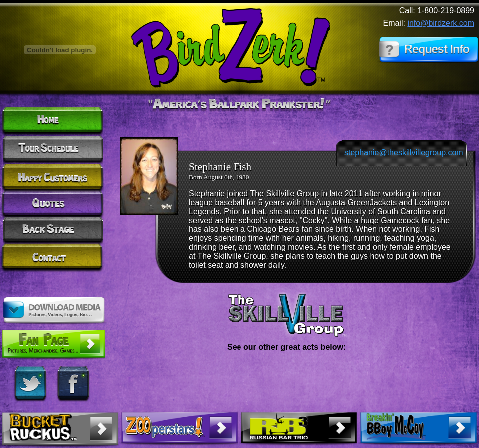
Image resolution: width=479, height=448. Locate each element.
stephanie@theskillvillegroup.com (404, 152)
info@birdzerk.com (441, 23)
